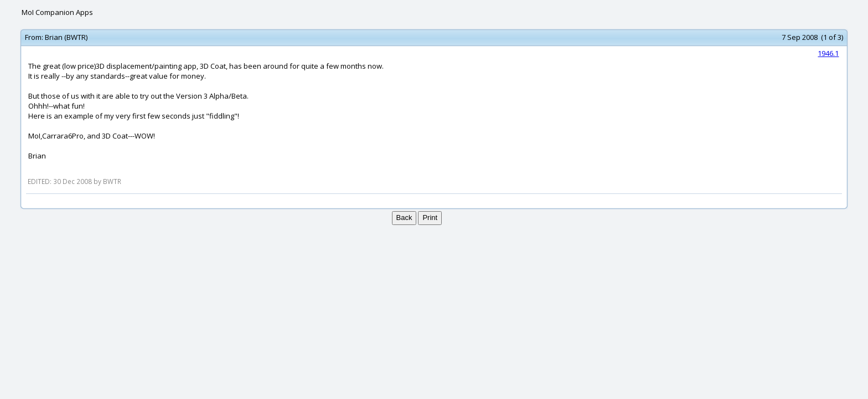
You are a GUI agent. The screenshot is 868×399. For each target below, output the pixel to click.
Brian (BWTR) (66, 37)
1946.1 (828, 53)
